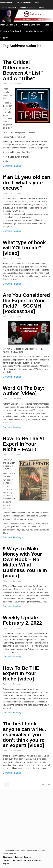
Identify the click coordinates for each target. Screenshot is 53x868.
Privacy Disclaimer (33, 860)
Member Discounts (28, 7)
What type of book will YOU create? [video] (24, 248)
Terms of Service (23, 857)
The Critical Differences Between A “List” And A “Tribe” (23, 70)
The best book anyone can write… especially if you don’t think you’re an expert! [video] (25, 734)
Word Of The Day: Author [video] (24, 391)
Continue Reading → (13, 166)
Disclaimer (8, 857)
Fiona (5, 84)
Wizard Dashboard (24, 2)
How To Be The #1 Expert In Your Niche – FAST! (24, 444)
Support (42, 7)
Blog (37, 2)
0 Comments (16, 84)
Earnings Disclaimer (12, 860)
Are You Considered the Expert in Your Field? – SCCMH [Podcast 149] (26, 303)
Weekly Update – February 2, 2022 (22, 620)
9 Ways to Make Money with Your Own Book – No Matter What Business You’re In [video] (25, 562)
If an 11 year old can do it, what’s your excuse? (26, 182)
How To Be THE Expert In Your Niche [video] (21, 673)
